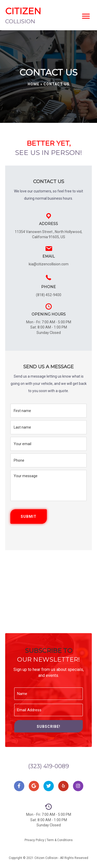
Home (33, 84)
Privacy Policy (34, 840)
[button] (48, 726)
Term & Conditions (60, 840)
